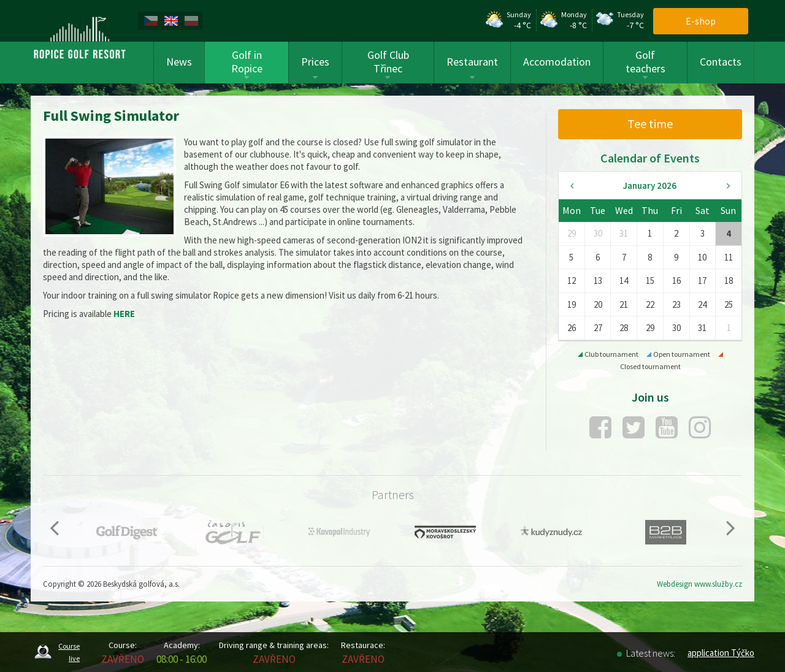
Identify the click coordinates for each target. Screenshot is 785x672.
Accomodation (557, 62)
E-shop (701, 21)
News (179, 62)
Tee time (650, 124)
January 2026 (650, 185)
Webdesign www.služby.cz (699, 584)
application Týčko (721, 653)
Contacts (721, 62)
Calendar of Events (650, 158)
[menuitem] (153, 21)
